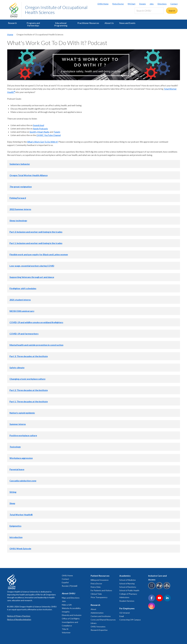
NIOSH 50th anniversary (22, 311)
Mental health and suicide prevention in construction (36, 345)
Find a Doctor (118, 4)
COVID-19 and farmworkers (24, 334)
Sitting (13, 492)
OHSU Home (103, 4)
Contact (174, 4)
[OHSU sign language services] (160, 588)
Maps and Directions (71, 598)
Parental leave (17, 469)
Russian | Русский (70, 586)
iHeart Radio (43, 132)
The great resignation (21, 187)
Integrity (66, 612)
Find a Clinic (96, 587)
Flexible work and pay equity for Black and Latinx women (39, 254)
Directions (162, 4)
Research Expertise (99, 630)
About (93, 609)
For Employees (127, 608)
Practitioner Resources (88, 23)
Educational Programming (61, 24)
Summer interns (18, 424)
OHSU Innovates (98, 627)
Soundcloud (39, 125)
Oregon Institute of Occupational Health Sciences (56, 10)
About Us (109, 23)
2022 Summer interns (20, 209)
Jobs (152, 4)
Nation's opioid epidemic (22, 413)
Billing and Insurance (100, 580)
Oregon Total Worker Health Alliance (29, 175)
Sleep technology (18, 220)
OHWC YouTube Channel (49, 135)
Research (12, 23)
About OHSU (69, 593)
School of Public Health (129, 590)
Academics (125, 576)
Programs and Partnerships (33, 24)
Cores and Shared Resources (103, 620)
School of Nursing (127, 584)
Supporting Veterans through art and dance (32, 277)
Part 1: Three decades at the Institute (29, 401)
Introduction (16, 537)
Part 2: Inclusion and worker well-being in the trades (36, 232)
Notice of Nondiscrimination (19, 619)
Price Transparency (99, 597)
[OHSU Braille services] (152, 588)
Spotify (33, 132)
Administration (97, 613)
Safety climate (17, 368)
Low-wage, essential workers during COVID (32, 266)
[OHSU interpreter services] (167, 588)
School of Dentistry (128, 587)
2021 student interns (20, 300)
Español (65, 582)
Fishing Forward (18, 198)
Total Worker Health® (21, 515)
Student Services (127, 601)
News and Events (127, 23)
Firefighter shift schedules (23, 288)
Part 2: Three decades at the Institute (29, 390)
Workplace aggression (21, 458)
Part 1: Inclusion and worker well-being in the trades (36, 243)
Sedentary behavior (20, 164)
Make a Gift (67, 605)
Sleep (12, 503)
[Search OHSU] (149, 11)
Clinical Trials (96, 594)
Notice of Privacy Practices (19, 616)
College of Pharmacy (128, 594)
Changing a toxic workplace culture (27, 379)
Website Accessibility (71, 608)
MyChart (132, 4)
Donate (142, 4)
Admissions (124, 597)
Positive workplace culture (23, 435)
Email (122, 616)
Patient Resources (100, 576)
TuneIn (57, 132)
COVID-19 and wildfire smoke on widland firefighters (36, 322)
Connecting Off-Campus (130, 620)
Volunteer (66, 632)
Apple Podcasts (40, 128)
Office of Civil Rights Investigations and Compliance (71, 622)
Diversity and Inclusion (72, 615)
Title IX (65, 629)
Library (94, 623)
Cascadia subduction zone (23, 481)
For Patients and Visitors (101, 590)
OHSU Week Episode (20, 548)
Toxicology (15, 447)
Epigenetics (15, 526)
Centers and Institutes (101, 616)
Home (10, 34)
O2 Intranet (125, 613)
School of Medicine (128, 580)
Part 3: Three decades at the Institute (29, 356)
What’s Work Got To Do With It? (43, 142)
